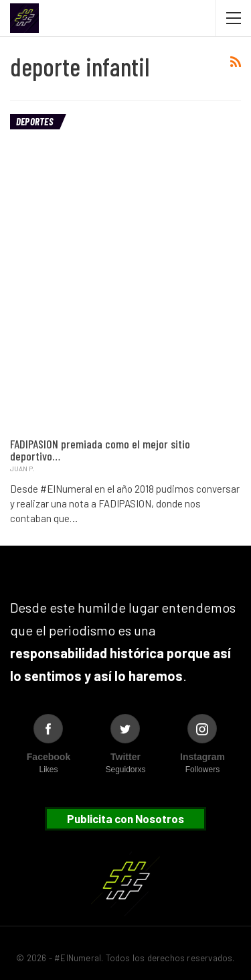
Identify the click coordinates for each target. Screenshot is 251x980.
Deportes (34, 121)
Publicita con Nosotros (125, 818)
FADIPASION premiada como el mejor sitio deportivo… (100, 450)
